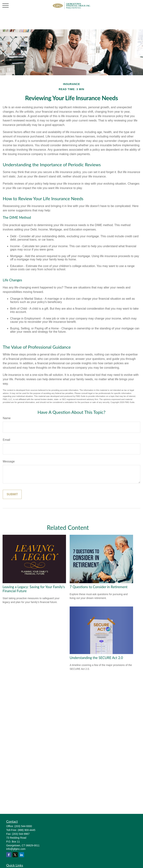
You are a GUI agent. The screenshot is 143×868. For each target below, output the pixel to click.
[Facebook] (9, 855)
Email (6, 440)
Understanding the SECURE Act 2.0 (96, 658)
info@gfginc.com (16, 849)
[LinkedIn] (22, 855)
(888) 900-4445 (26, 830)
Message (9, 461)
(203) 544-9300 (23, 826)
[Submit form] (12, 494)
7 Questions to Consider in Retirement (99, 587)
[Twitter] (15, 855)
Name (7, 418)
